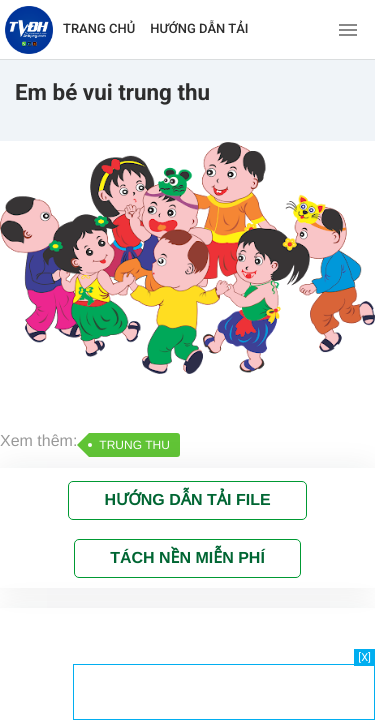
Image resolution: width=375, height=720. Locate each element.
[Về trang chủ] (29, 30)
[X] (364, 657)
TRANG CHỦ (99, 29)
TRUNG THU (134, 445)
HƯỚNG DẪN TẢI (199, 29)
